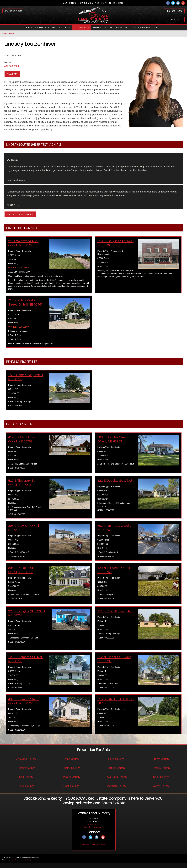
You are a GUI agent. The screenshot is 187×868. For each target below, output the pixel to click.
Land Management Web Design (21, 865)
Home (4, 34)
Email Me (12, 75)
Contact (174, 19)
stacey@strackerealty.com (93, 832)
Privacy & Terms (99, 849)
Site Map (85, 849)
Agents (12, 34)
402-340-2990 (174, 11)
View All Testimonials (20, 219)
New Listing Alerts (13, 11)
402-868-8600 (12, 67)
